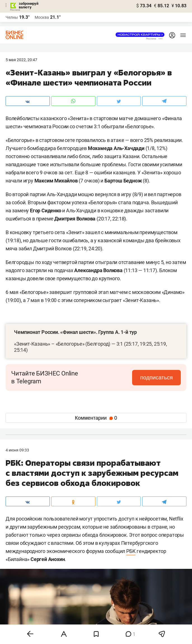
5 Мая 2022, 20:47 (21, 60)
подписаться (157, 377)
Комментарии (96, 418)
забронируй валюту (29, 5)
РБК (131, 551)
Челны (12, 17)
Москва (42, 17)
